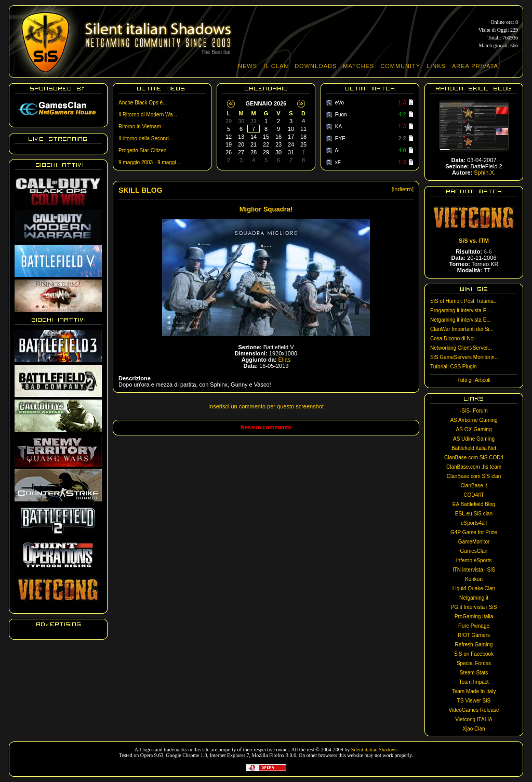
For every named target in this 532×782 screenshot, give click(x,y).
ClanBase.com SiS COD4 (474, 458)
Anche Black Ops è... (143, 103)
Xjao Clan (474, 729)
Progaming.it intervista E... (461, 310)
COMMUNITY (400, 66)
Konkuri (474, 579)
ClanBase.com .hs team (474, 467)
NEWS (248, 66)
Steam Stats (474, 673)
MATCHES (358, 66)
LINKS (436, 66)
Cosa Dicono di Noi (453, 339)
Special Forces (474, 663)
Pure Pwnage (474, 626)
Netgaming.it (474, 598)
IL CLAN (276, 66)
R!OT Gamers (474, 635)
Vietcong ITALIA (474, 719)
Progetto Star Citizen (142, 150)
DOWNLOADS (316, 66)
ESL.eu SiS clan (474, 514)
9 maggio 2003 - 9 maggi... (149, 162)
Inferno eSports (474, 560)
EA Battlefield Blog (474, 504)
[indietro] (403, 189)
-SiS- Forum (474, 411)
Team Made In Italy (474, 691)
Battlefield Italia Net (474, 448)
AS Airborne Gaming (474, 420)
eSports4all (474, 523)
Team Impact (474, 682)
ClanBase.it (474, 486)
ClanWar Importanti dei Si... (462, 329)
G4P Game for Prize (474, 532)
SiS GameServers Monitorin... (464, 357)
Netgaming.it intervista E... (461, 320)
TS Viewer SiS (474, 701)
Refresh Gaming (474, 645)
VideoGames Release (474, 710)
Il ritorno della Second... (146, 138)
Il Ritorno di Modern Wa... (148, 115)
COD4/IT (474, 495)
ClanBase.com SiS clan (474, 476)
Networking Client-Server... (461, 348)
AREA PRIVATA (475, 66)
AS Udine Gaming (474, 439)
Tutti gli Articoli (474, 380)
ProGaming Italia (474, 617)
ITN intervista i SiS (474, 570)
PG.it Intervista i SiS (474, 607)
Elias (285, 360)
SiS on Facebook (474, 654)
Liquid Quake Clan (474, 588)
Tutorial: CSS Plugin (454, 367)
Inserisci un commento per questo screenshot (266, 406)
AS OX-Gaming (474, 429)
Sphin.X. (485, 173)
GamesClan (474, 551)
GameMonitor (474, 542)
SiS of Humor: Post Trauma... (464, 301)
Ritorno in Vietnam (140, 127)
